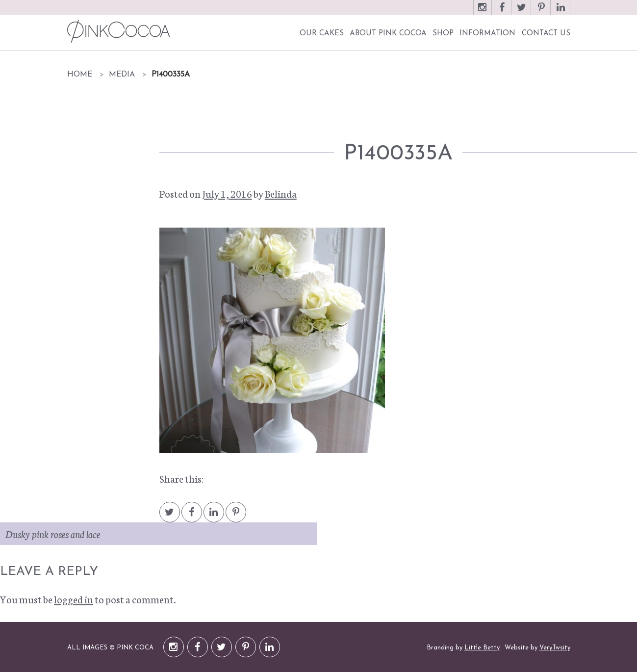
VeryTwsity (555, 648)
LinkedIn (561, 12)
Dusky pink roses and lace (52, 534)
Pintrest (236, 517)
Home (80, 75)
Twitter (522, 12)
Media (122, 75)
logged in (74, 599)
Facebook (502, 12)
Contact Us (546, 34)
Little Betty (482, 648)
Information (487, 34)
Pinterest (541, 12)
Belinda (281, 193)
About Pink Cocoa (388, 34)
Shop (443, 34)
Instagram (483, 12)
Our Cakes (322, 34)
